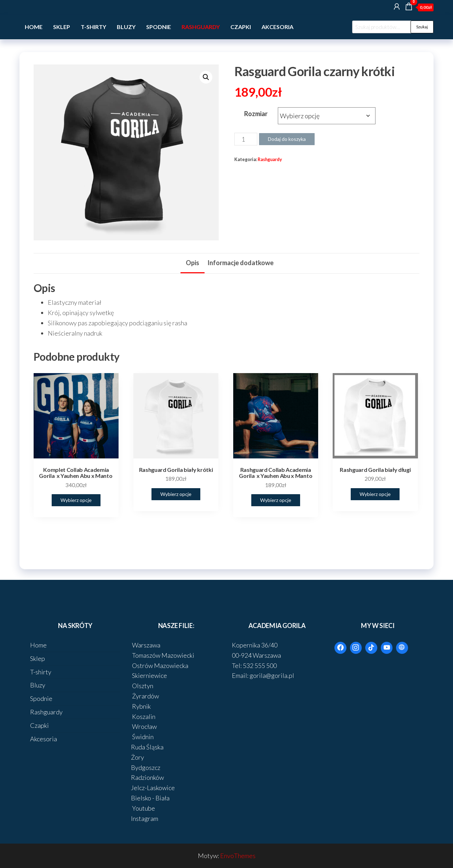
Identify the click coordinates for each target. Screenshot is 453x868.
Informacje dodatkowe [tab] (240, 263)
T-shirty (93, 27)
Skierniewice (149, 675)
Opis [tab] (193, 263)
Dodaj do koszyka (287, 139)
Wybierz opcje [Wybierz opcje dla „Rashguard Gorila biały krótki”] (176, 494)
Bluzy (126, 27)
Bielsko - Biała (150, 798)
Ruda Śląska (147, 747)
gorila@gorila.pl (272, 675)
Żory (137, 757)
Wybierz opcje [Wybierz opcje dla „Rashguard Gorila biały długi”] (375, 494)
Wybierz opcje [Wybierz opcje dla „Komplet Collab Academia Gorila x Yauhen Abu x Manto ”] (76, 500)
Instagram (145, 818)
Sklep (62, 27)
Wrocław (144, 726)
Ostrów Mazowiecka (160, 666)
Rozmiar (256, 114)
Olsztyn (142, 686)
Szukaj (422, 27)
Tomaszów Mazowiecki (163, 655)
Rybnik (141, 706)
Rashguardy (201, 27)
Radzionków (147, 777)
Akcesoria (277, 27)
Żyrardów (145, 696)
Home (34, 27)
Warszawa (146, 645)
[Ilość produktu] (246, 139)
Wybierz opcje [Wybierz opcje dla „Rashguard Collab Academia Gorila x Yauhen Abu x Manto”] (276, 500)
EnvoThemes (238, 856)
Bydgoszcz (146, 767)
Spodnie (159, 27)
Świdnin (142, 737)
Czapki (241, 27)
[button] (206, 77)
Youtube (143, 808)
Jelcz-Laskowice (153, 788)
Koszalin (143, 716)
